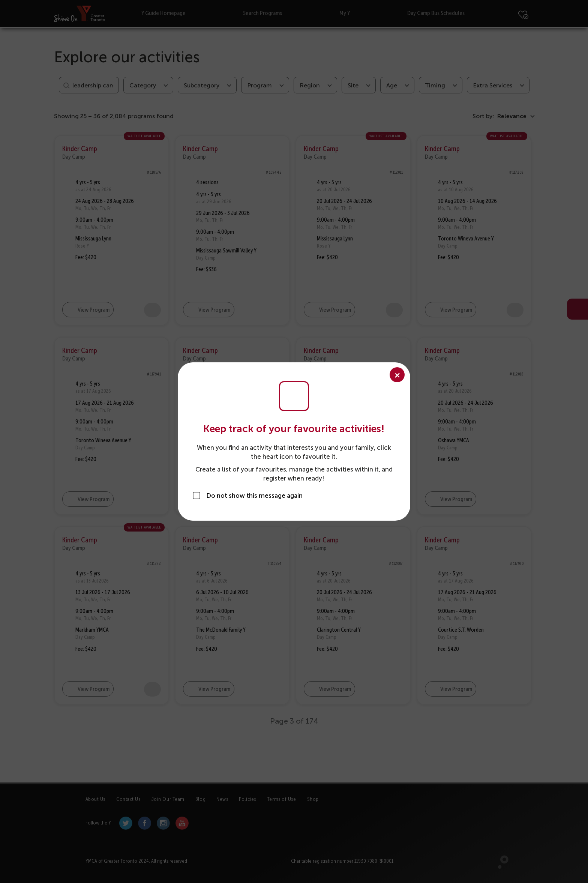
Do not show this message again (254, 496)
